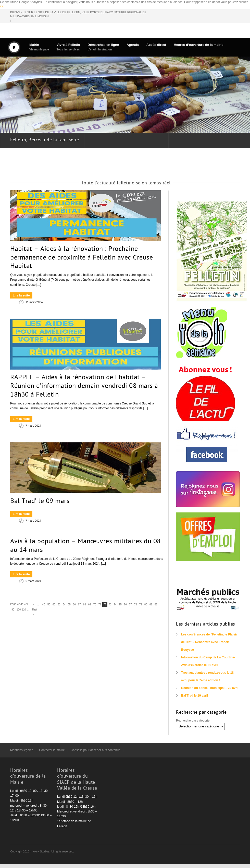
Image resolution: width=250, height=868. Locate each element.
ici (1, 6)
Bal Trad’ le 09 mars (40, 501)
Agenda (133, 45)
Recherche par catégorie (193, 721)
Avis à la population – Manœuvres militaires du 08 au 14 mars (85, 546)
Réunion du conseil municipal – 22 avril (210, 688)
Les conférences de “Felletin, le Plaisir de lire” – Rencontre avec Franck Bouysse (209, 642)
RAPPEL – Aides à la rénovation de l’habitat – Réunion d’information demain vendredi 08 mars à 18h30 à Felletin (84, 386)
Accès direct (156, 45)
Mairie (39, 47)
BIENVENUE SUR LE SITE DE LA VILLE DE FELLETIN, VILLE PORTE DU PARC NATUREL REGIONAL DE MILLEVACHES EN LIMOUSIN (78, 14)
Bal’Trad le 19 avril (195, 696)
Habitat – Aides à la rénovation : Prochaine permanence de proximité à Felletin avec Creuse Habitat (82, 258)
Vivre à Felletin (68, 47)
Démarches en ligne (103, 47)
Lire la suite (21, 295)
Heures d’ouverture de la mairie (198, 45)
